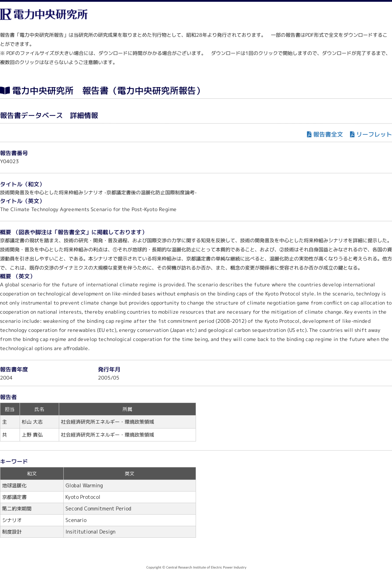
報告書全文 (328, 134)
